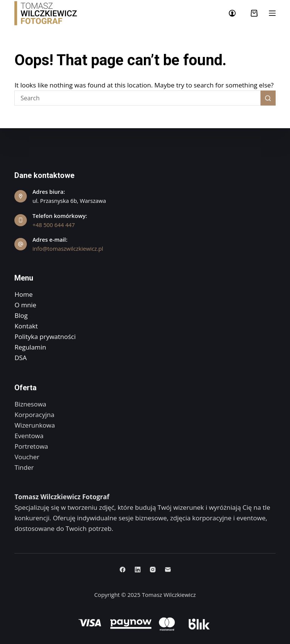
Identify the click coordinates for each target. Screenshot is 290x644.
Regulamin (30, 347)
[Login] (232, 13)
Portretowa (31, 446)
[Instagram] (153, 570)
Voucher (27, 457)
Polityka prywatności (45, 337)
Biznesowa (30, 404)
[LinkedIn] (138, 570)
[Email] (168, 570)
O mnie (25, 305)
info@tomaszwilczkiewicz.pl (68, 248)
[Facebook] (123, 570)
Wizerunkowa (35, 425)
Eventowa (29, 436)
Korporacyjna (34, 415)
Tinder (24, 467)
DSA (20, 358)
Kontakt (26, 326)
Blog (21, 315)
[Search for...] (137, 98)
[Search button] (268, 98)
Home (23, 294)
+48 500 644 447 (54, 225)
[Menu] (272, 13)
